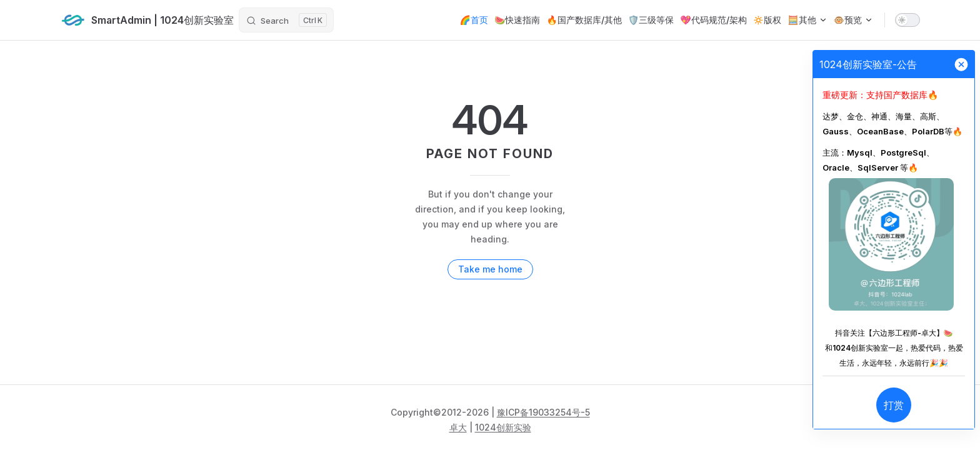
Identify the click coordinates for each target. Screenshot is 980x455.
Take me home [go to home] (490, 269)
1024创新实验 (503, 427)
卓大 (458, 427)
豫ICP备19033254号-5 (543, 412)
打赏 (894, 405)
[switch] (907, 20)
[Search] (286, 20)
